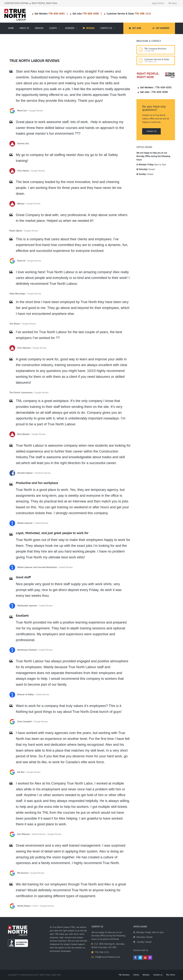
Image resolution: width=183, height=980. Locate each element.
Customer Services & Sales (157, 59)
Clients (136, 975)
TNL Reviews (124, 975)
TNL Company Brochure (155, 49)
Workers (146, 975)
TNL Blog (172, 3)
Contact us (151, 131)
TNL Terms (171, 975)
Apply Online (158, 3)
